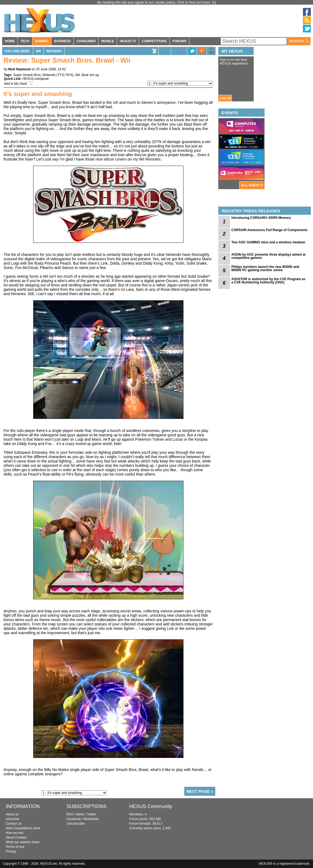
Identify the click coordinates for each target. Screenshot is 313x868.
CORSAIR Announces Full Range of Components (269, 230)
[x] (214, 2)
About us (12, 814)
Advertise (13, 819)
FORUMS (179, 41)
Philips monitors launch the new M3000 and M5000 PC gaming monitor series (265, 268)
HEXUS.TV (128, 41)
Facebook (74, 819)
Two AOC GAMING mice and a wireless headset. (268, 242)
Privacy (11, 851)
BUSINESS (62, 41)
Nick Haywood (19, 69)
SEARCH (299, 41)
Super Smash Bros (27, 75)
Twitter (92, 814)
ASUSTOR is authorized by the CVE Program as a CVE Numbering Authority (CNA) (268, 281)
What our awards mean (23, 842)
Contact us (13, 824)
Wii (38, 51)
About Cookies (16, 837)
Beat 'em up (90, 75)
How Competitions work (23, 828)
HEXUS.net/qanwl (36, 79)
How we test (15, 833)
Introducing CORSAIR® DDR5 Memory (261, 218)
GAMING (42, 41)
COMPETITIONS (154, 41)
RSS (70, 814)
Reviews (54, 51)
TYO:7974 (65, 75)
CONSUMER (86, 41)
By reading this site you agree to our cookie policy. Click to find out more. (155, 2)
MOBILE (108, 41)
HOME (10, 41)
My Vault (20, 84)
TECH (25, 41)
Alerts (80, 814)
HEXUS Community (151, 806)
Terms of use (15, 847)
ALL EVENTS (252, 185)
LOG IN (225, 98)
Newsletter (91, 819)
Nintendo (49, 75)
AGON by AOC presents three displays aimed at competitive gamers (268, 256)
